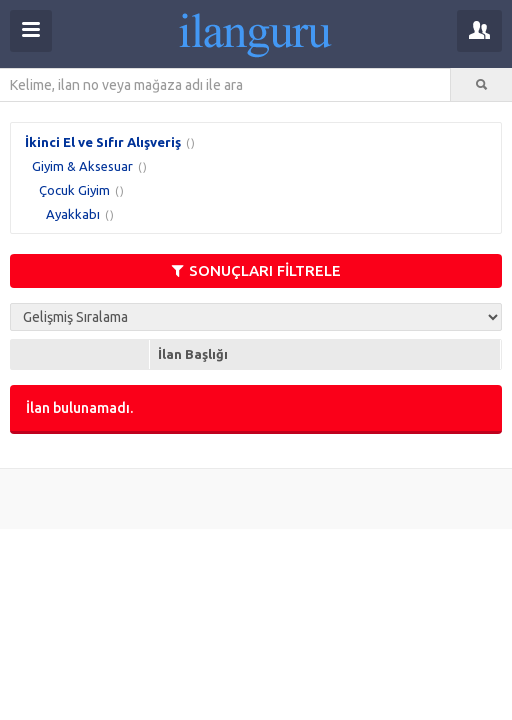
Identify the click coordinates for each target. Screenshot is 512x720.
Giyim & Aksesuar (82, 166)
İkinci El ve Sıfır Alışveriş (103, 142)
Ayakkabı (73, 214)
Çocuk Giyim (74, 190)
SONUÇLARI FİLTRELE (256, 270)
